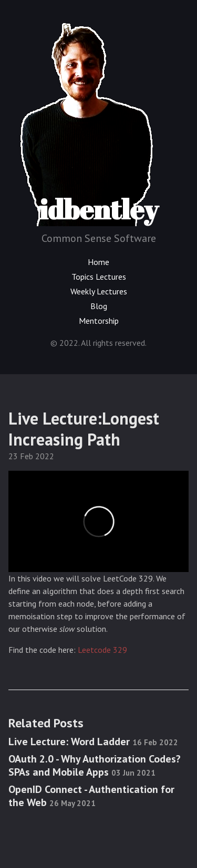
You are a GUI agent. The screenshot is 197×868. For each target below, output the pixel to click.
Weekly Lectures (99, 291)
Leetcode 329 (102, 650)
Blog (99, 306)
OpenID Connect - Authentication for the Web (91, 796)
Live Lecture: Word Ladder (93, 742)
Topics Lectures (99, 277)
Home (98, 262)
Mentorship (99, 321)
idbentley (87, 122)
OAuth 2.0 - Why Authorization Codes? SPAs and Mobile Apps (95, 765)
